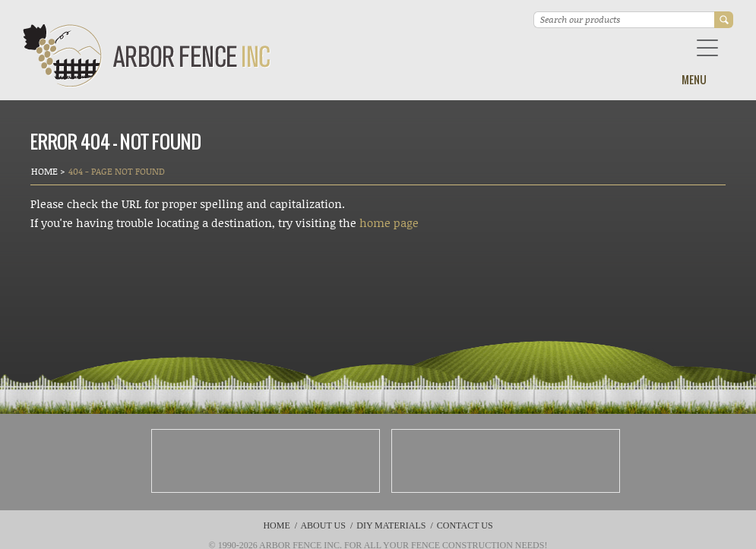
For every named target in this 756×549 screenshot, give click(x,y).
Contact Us (465, 525)
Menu (694, 79)
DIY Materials (391, 525)
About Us (323, 525)
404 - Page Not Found (117, 171)
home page (389, 222)
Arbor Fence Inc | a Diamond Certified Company (147, 56)
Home (46, 171)
